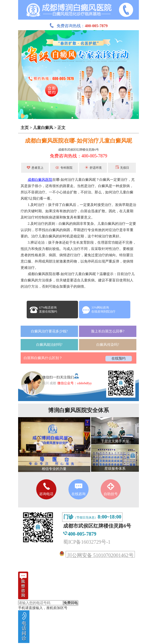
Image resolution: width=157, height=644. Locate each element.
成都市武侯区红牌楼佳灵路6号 (78, 150)
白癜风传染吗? (108, 345)
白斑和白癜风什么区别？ (43, 358)
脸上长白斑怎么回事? (108, 331)
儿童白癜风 (43, 128)
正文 (61, 128)
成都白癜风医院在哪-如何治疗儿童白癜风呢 (78, 141)
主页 (25, 128)
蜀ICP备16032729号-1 (87, 542)
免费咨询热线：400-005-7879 (78, 156)
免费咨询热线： (78, 26)
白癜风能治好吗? (49, 345)
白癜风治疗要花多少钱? (49, 331)
